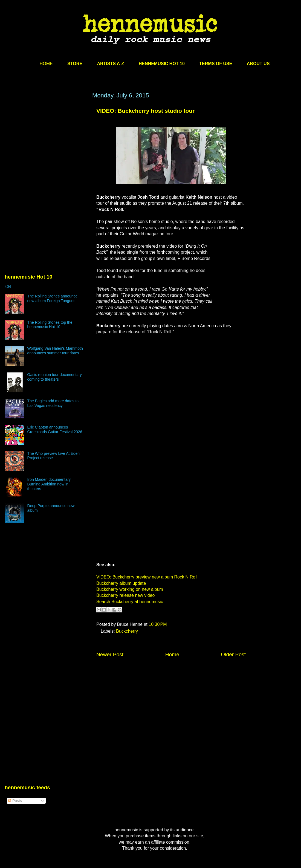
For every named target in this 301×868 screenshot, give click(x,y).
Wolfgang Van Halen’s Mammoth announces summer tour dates (55, 351)
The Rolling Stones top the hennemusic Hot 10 (50, 325)
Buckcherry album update (121, 583)
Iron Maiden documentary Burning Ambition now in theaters (49, 484)
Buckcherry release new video (125, 595)
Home (172, 654)
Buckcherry (127, 631)
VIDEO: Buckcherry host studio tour (145, 111)
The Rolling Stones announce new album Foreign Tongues (53, 298)
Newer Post (110, 654)
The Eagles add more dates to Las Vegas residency (53, 403)
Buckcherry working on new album (130, 589)
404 (8, 287)
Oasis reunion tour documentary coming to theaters (55, 377)
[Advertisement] (46, 144)
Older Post (233, 654)
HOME (46, 64)
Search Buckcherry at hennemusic (130, 602)
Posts (15, 801)
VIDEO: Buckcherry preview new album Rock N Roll (147, 577)
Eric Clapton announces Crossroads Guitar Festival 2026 (55, 429)
